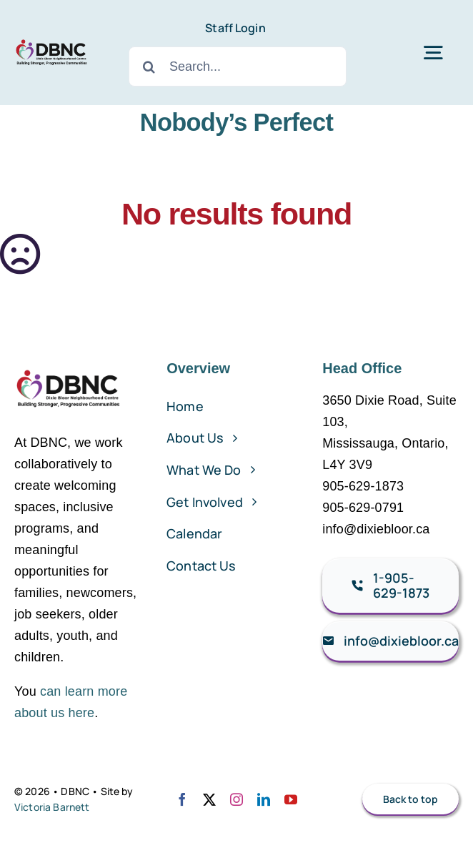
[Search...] (238, 66)
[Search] (149, 66)
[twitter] (209, 799)
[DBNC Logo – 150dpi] (52, 40)
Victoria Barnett (52, 807)
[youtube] (291, 799)
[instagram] (236, 799)
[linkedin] (264, 799)
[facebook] (182, 799)
